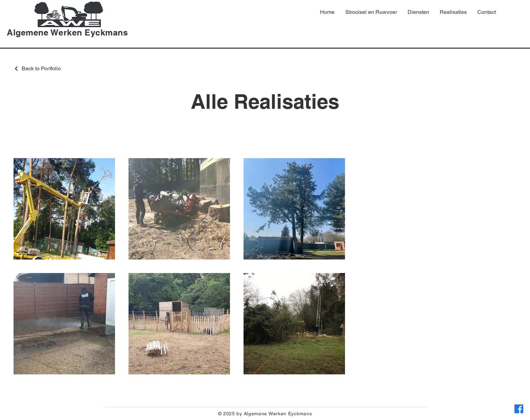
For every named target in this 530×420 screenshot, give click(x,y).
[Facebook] (519, 409)
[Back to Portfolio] (37, 68)
